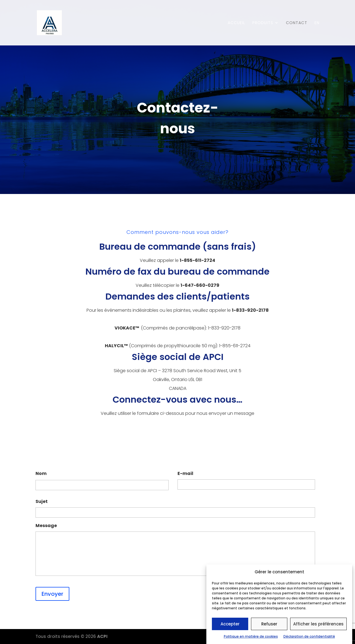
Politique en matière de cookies (251, 637)
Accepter (230, 624)
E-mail (185, 474)
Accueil (236, 23)
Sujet (42, 502)
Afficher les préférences (318, 624)
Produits (263, 23)
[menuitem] (317, 33)
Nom (41, 474)
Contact (297, 23)
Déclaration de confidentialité (309, 637)
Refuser (269, 624)
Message (46, 526)
